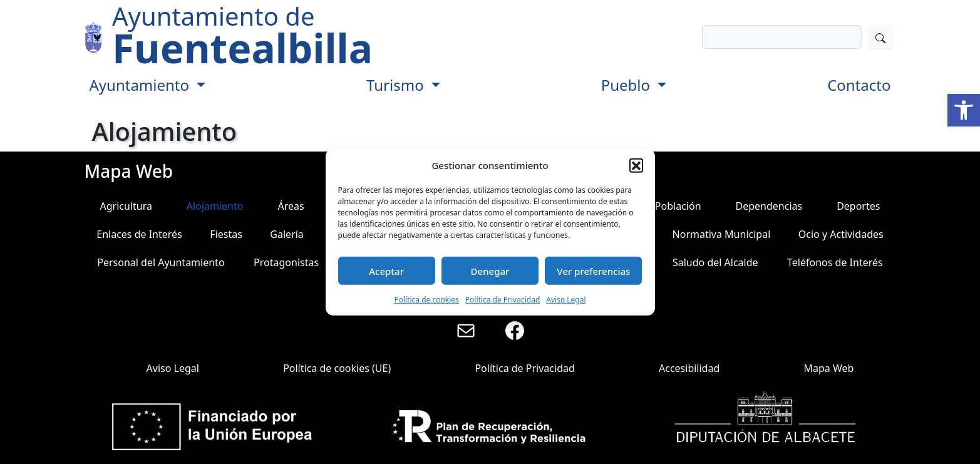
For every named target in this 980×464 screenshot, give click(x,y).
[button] (964, 110)
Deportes (858, 206)
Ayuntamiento (142, 85)
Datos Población (663, 206)
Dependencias (769, 206)
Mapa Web (828, 368)
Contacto (859, 85)
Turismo (397, 85)
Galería (287, 234)
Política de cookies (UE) (337, 368)
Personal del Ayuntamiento (161, 262)
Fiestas (226, 234)
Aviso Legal (566, 300)
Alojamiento (215, 206)
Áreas (291, 206)
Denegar (490, 271)
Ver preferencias (593, 271)
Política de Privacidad (503, 300)
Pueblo (628, 85)
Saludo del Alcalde (715, 262)
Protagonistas (286, 262)
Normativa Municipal (722, 234)
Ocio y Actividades (841, 234)
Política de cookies (426, 300)
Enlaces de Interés (139, 234)
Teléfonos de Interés (835, 262)
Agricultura (126, 206)
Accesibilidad (689, 368)
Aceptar (386, 271)
